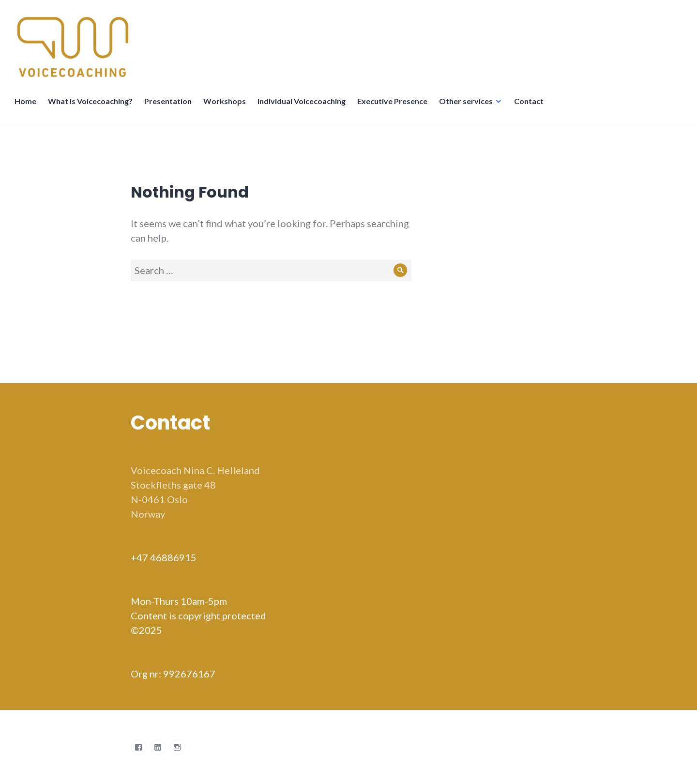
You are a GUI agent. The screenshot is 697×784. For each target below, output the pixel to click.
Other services (466, 101)
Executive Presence (392, 101)
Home (25, 101)
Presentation (168, 101)
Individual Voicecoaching (302, 101)
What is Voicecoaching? (90, 101)
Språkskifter (561, 106)
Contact (529, 101)
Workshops (225, 101)
